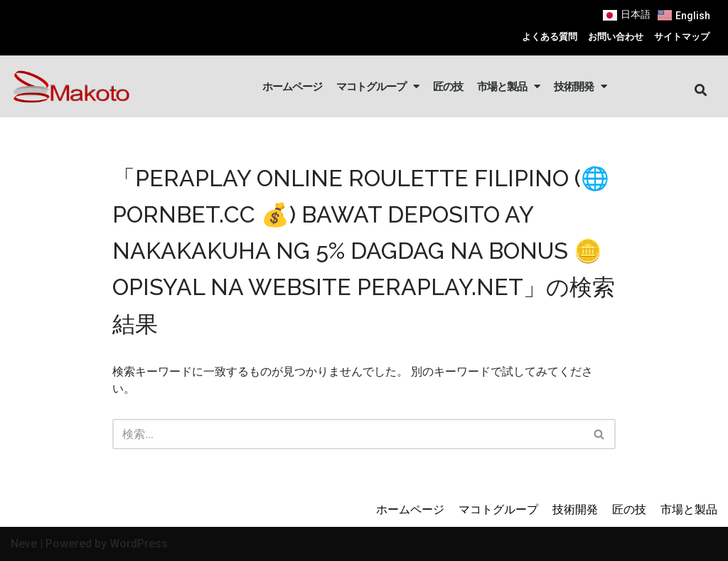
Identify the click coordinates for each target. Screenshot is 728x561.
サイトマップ (682, 37)
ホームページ (292, 86)
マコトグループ (378, 86)
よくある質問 (550, 37)
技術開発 (580, 86)
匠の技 (448, 86)
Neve (24, 544)
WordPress (139, 544)
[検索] (348, 434)
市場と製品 (508, 86)
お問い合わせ (616, 37)
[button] (701, 91)
